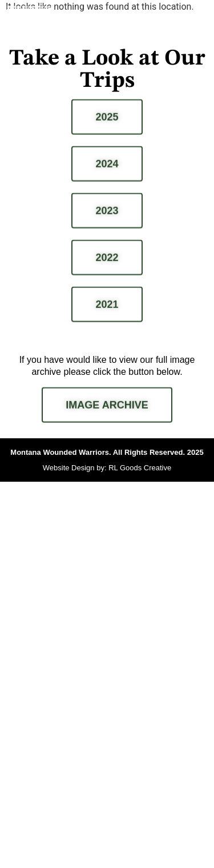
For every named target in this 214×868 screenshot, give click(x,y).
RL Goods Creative (140, 468)
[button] (199, 22)
